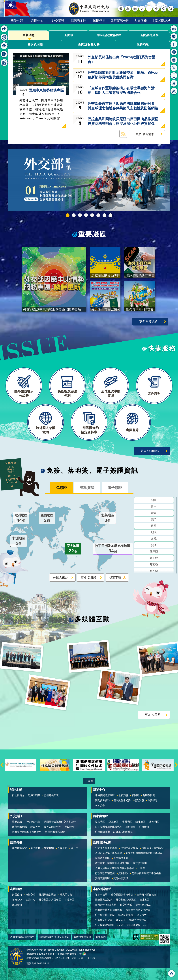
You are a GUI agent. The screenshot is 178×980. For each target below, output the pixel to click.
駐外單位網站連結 (123, 832)
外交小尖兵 (126, 905)
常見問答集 (66, 895)
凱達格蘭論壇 (126, 915)
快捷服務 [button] (4, 46)
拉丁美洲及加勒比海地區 (113, 549)
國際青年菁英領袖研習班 (109, 910)
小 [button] (156, 9)
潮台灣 (75, 848)
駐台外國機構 (102, 832)
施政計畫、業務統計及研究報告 (112, 863)
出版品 (142, 868)
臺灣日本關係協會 (146, 895)
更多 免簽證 (88, 577)
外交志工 (121, 920)
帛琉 (154, 539)
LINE (174, 52)
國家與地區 (79, 21)
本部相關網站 (161, 21)
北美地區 (108, 518)
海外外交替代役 (138, 920)
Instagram (174, 60)
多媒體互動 (92, 619)
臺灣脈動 (35, 848)
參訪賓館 (17, 905)
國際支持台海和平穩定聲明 (27, 832)
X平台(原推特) (174, 68)
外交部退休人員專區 (50, 900)
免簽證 (61, 488)
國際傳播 (99, 21)
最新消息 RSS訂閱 (123, 134)
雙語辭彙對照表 (48, 895)
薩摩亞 (154, 552)
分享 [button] (163, 9)
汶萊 (154, 526)
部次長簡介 (18, 795)
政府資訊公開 (120, 21)
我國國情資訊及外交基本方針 (60, 822)
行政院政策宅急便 (105, 873)
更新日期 (31, 964)
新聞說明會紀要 (89, 44)
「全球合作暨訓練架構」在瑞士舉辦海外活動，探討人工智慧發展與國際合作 (121, 90)
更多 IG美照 (153, 715)
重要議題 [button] (4, 37)
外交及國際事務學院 (122, 895)
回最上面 (171, 973)
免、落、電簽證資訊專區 (111, 215)
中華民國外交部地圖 (84, 954)
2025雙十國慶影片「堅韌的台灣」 (80, 215)
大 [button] (142, 9)
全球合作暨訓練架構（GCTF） (135, 925)
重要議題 (92, 234)
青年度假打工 (143, 905)
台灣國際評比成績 (55, 832)
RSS (174, 91)
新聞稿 (69, 35)
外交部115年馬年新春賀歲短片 (74, 215)
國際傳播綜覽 (19, 848)
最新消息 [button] (4, 29)
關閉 (90, 781)
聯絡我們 (101, 937)
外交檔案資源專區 (105, 925)
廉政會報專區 (140, 863)
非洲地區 (19, 541)
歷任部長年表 (51, 795)
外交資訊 (58, 21)
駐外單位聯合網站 (105, 915)
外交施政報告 (33, 822)
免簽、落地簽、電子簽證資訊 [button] (4, 54)
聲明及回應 (35, 44)
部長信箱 (174, 36)
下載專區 (69, 900)
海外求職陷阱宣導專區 (92, 215)
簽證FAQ (30, 900)
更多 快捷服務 (150, 451)
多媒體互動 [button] (4, 62)
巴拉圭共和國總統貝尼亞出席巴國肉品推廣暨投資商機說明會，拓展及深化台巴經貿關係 (123, 121)
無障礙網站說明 (82, 937)
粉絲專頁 (174, 44)
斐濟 (154, 545)
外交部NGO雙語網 (126, 900)
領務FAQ (17, 900)
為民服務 (141, 21)
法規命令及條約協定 (153, 848)
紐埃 (154, 532)
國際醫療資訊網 (104, 900)
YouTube (174, 83)
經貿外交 (35, 827)
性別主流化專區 (129, 848)
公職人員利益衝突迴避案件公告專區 (115, 868)
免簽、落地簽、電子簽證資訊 (92, 471)
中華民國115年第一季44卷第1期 (68, 215)
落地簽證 (87, 488)
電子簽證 (115, 488)
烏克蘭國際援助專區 (98, 215)
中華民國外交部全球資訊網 (89, 9)
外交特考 (142, 915)
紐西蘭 (154, 571)
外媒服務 (62, 848)
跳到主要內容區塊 (2, 2)
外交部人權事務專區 (106, 848)
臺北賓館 (144, 900)
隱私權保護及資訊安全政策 (54, 937)
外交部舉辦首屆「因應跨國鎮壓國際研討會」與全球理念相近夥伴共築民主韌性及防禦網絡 (123, 106)
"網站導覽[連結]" (128, 9)
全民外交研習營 (104, 920)
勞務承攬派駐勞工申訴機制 (146, 873)
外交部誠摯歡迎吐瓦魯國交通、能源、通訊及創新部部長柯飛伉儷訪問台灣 (123, 75)
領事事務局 (101, 895)
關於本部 (17, 21)
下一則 (176, 765)
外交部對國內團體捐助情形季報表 (144, 853)
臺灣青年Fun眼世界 (106, 905)
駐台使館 (144, 827)
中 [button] (149, 9)
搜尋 (171, 9)
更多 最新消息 (145, 134)
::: (8, 786)
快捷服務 (162, 348)
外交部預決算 (121, 858)
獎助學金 (70, 827)
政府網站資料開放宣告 (22, 937)
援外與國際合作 (52, 827)
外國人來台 (61, 577)
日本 (154, 507)
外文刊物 (49, 848)
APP (174, 76)
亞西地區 (47, 518)
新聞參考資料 (149, 35)
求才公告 (100, 805)
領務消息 (143, 44)
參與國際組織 (19, 827)
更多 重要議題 (148, 322)
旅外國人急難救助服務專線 (174, 29)
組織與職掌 (34, 795)
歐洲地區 (21, 518)
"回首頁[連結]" (121, 9)
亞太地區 (73, 549)
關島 (154, 500)
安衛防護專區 (102, 878)
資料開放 (123, 873)
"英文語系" (135, 9)
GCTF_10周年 (86, 215)
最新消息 (29, 35)
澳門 (154, 519)
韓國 (154, 513)
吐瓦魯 (154, 564)
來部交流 (30, 895)
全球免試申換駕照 (104, 215)
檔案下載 (115, 577)
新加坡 (154, 558)
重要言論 (17, 822)
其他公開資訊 (121, 878)
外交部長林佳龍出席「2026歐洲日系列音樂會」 (122, 60)
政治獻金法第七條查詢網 (109, 853)
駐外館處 (131, 827)
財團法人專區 (102, 858)
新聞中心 (37, 21)
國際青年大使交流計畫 (138, 910)
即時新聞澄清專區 (109, 35)
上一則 (2, 765)
